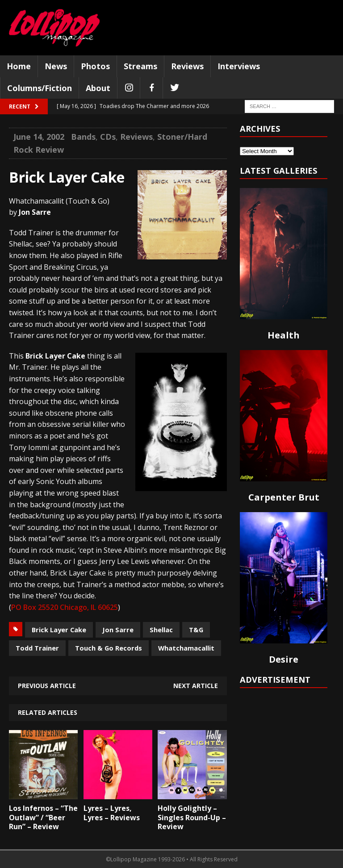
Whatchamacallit (186, 648)
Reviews (187, 66)
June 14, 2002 (39, 137)
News (56, 66)
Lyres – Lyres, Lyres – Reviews (112, 813)
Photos (95, 66)
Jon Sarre (118, 630)
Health (284, 335)
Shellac (161, 630)
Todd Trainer (37, 648)
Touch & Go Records (109, 648)
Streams (140, 66)
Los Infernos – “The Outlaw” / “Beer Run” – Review (43, 818)
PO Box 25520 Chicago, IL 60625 (65, 607)
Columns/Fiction (40, 88)
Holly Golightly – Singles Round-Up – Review (192, 818)
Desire (284, 659)
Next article (196, 686)
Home (19, 66)
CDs (108, 137)
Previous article (47, 686)
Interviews (239, 66)
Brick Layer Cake (59, 630)
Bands (83, 137)
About (98, 88)
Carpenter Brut (284, 497)
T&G (196, 630)
